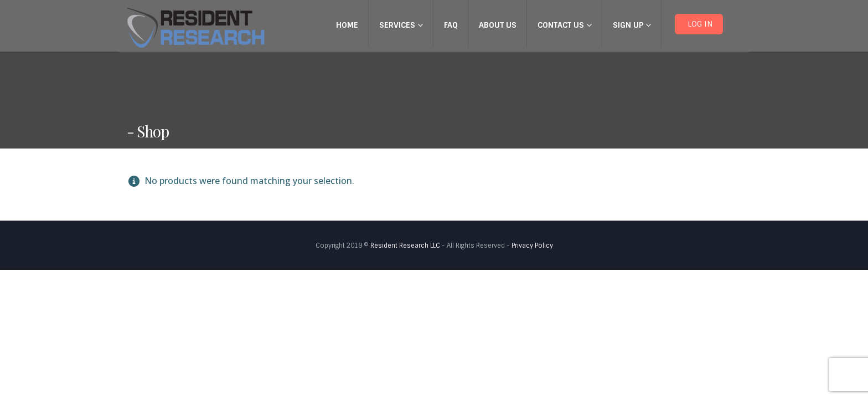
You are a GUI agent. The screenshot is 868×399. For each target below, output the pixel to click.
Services (397, 25)
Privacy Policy (532, 245)
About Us (498, 25)
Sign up (628, 25)
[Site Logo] (196, 27)
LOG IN (699, 24)
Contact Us (561, 25)
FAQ (451, 25)
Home (347, 25)
